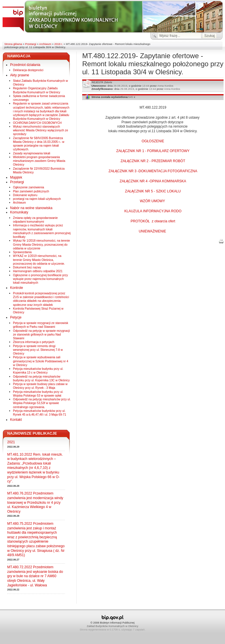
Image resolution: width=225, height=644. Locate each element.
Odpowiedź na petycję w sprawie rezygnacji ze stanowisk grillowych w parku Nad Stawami (41, 335)
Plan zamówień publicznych (31, 191)
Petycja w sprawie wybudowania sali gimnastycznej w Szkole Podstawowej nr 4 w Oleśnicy (41, 361)
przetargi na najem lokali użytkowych (37, 199)
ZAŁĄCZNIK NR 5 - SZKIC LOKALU (153, 191)
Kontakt (16, 420)
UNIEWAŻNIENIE (153, 231)
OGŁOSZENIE (153, 141)
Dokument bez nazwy (27, 267)
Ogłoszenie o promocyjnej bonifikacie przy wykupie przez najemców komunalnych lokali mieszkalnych (40, 279)
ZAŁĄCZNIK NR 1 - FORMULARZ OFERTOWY (153, 151)
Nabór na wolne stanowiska (31, 208)
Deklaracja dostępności (28, 70)
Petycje (16, 317)
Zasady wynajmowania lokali (32, 153)
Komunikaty (19, 212)
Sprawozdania (22, 252)
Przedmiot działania (25, 65)
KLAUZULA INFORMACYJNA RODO (153, 211)
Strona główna (13, 44)
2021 (11, 442)
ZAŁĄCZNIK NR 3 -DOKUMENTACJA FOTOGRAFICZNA (153, 171)
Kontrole (17, 288)
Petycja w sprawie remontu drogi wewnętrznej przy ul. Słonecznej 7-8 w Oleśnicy (38, 350)
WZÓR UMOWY (153, 201)
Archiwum (45, 44)
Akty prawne (20, 75)
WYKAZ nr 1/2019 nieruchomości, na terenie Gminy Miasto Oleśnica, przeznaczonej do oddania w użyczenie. (39, 260)
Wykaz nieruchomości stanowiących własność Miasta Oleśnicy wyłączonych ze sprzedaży (41, 130)
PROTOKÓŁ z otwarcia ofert (153, 221)
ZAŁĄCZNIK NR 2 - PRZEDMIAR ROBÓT (153, 161)
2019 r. (58, 44)
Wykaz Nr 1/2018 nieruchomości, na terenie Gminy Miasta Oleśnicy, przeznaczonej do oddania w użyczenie (42, 245)
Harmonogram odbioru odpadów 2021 (38, 271)
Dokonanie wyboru (25, 195)
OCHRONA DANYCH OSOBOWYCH (37, 123)
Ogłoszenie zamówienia (29, 187)
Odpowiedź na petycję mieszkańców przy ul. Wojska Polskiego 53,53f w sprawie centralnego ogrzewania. (42, 403)
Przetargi (31, 44)
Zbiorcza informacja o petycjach (34, 342)
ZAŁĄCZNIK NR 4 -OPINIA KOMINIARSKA (153, 181)
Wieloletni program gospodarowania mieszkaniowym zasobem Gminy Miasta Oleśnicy (39, 161)
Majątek (16, 177)
